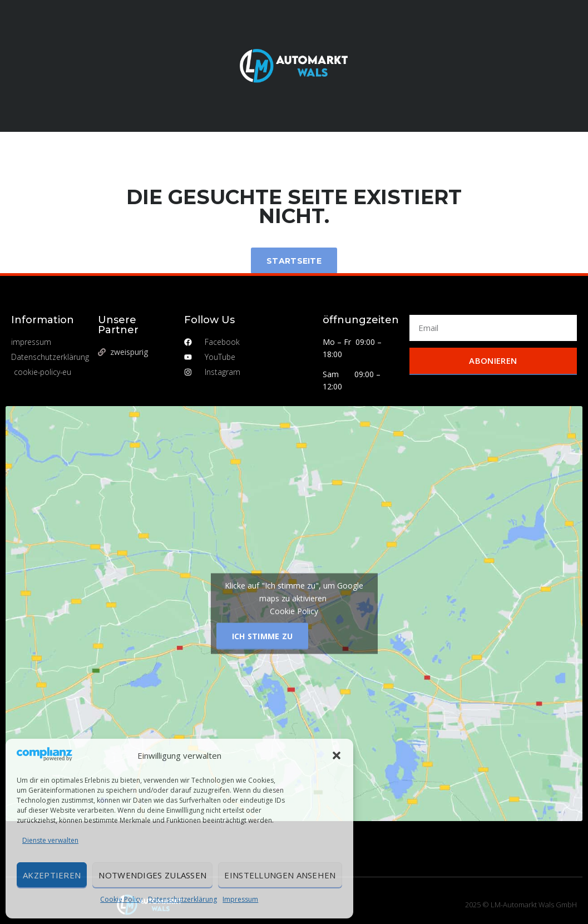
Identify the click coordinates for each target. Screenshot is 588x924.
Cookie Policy (121, 899)
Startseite (294, 261)
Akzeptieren (52, 875)
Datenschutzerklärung (182, 899)
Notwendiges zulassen (152, 875)
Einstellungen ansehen (280, 875)
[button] (337, 755)
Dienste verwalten (50, 840)
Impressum (240, 899)
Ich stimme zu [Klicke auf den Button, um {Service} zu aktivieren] (263, 636)
